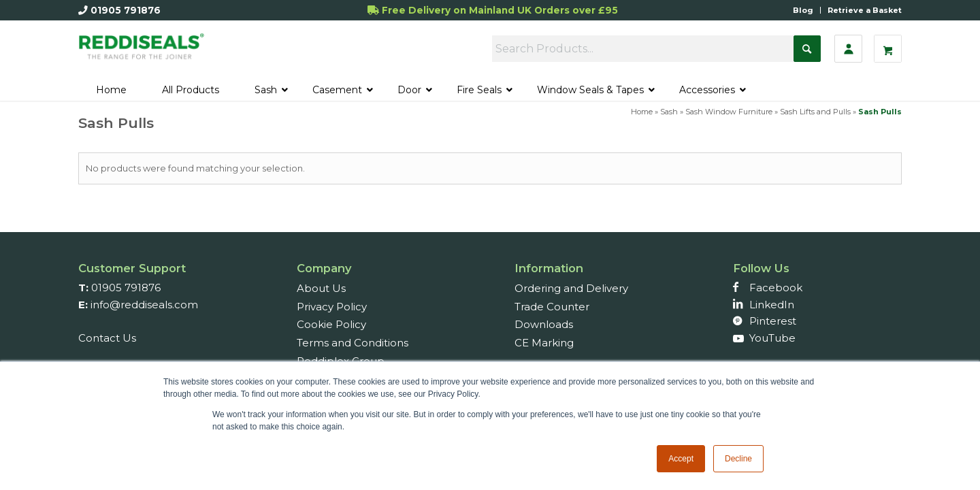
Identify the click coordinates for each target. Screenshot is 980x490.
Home (642, 112)
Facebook (776, 288)
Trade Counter (552, 307)
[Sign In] (848, 49)
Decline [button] (738, 459)
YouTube (772, 338)
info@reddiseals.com (144, 305)
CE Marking (544, 343)
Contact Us (107, 338)
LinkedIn (772, 305)
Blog (803, 10)
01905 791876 (126, 10)
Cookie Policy (331, 324)
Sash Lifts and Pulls (815, 112)
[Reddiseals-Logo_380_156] (142, 53)
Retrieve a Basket (865, 10)
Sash (669, 112)
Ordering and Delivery (571, 288)
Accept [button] (681, 459)
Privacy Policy (332, 307)
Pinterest (773, 321)
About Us (321, 288)
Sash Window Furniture (729, 112)
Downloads (544, 324)
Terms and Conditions (353, 343)
